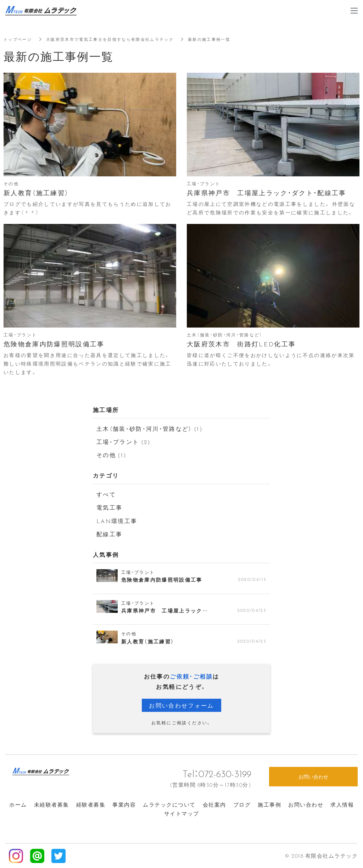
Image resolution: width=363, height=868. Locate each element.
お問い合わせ (306, 804)
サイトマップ (182, 813)
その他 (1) (112, 455)
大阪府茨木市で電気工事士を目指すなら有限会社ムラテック (117, 39)
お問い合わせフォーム (181, 704)
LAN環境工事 (117, 520)
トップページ (19, 39)
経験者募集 (91, 804)
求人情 (342, 804)
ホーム (18, 804)
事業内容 (124, 804)
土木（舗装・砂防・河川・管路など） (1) (150, 428)
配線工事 (110, 533)
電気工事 (110, 507)
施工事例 (269, 804)
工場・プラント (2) (124, 441)
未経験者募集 (52, 804)
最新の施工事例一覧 (223, 39)
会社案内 (214, 804)
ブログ (242, 804)
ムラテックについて (169, 804)
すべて (106, 494)
